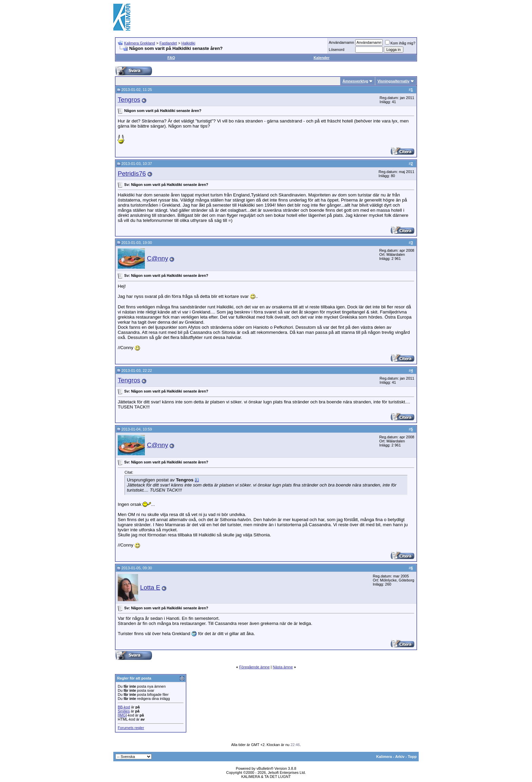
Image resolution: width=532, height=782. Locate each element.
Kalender (321, 58)
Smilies (124, 711)
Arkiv (400, 757)
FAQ (171, 58)
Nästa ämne (283, 667)
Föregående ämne (254, 667)
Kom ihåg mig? (400, 43)
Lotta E (150, 587)
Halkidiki (188, 43)
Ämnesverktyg (355, 81)
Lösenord (337, 50)
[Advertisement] (295, 17)
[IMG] (122, 715)
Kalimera (384, 757)
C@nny (158, 258)
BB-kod (124, 707)
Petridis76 (132, 174)
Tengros (129, 100)
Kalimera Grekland (140, 43)
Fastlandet (168, 43)
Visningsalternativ (393, 81)
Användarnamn (341, 42)
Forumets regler (131, 728)
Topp (412, 757)
